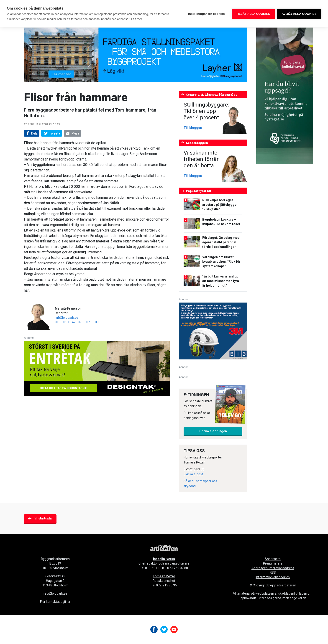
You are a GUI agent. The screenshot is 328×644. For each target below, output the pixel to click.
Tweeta (51, 133)
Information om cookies (273, 577)
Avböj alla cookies (299, 14)
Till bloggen (193, 128)
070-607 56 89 (88, 322)
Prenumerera (273, 563)
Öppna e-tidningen (213, 431)
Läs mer (137, 19)
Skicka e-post (193, 474)
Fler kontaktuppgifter (55, 602)
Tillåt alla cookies (253, 14)
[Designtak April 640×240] (97, 368)
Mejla (72, 134)
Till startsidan (40, 519)
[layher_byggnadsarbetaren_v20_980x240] (136, 55)
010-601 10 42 (65, 322)
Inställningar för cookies (206, 14)
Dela (31, 134)
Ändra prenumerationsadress (273, 568)
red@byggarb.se (55, 593)
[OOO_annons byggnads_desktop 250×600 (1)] (285, 95)
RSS (273, 573)
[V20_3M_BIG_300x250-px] (213, 331)
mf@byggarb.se (67, 318)
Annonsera (273, 559)
